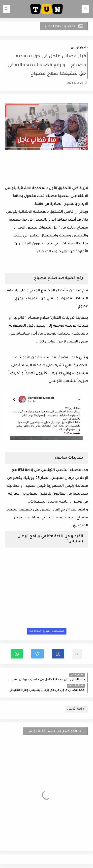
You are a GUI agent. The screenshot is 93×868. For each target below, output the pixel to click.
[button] (58, 654)
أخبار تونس (78, 48)
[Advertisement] (47, 171)
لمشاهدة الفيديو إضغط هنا (47, 631)
